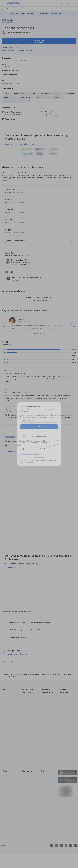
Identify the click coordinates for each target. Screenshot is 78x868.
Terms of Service (30, 462)
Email (23, 416)
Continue (39, 427)
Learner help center (39, 457)
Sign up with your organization (29, 454)
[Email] (39, 420)
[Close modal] (57, 405)
